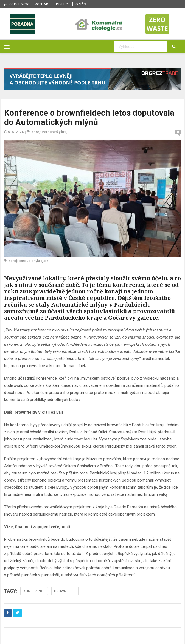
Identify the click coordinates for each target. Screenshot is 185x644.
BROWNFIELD (65, 591)
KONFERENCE (34, 591)
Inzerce (63, 4)
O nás (81, 4)
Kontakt (43, 4)
